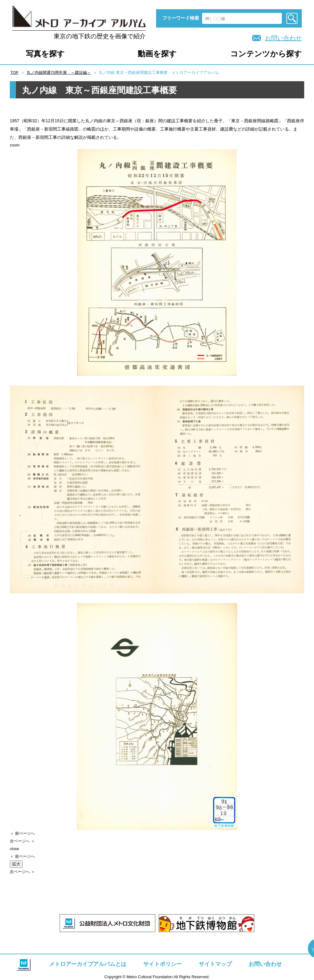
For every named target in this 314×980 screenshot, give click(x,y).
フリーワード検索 (181, 18)
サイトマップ (215, 964)
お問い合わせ (283, 38)
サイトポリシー (163, 964)
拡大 (16, 864)
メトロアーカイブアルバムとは (88, 964)
